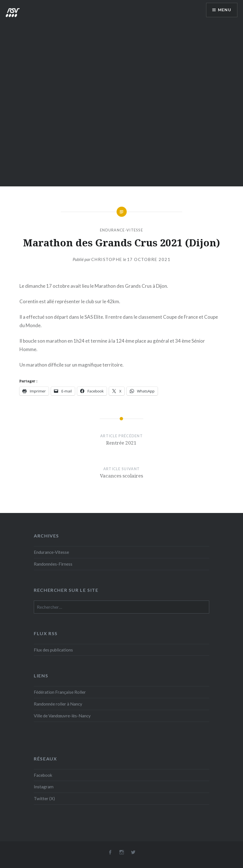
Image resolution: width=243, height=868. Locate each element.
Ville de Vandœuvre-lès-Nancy (62, 716)
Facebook (43, 775)
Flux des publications (53, 650)
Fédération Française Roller (60, 692)
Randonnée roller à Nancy (58, 704)
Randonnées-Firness (53, 564)
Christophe (107, 259)
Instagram (44, 787)
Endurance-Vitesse (121, 230)
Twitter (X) (44, 798)
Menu (224, 10)
